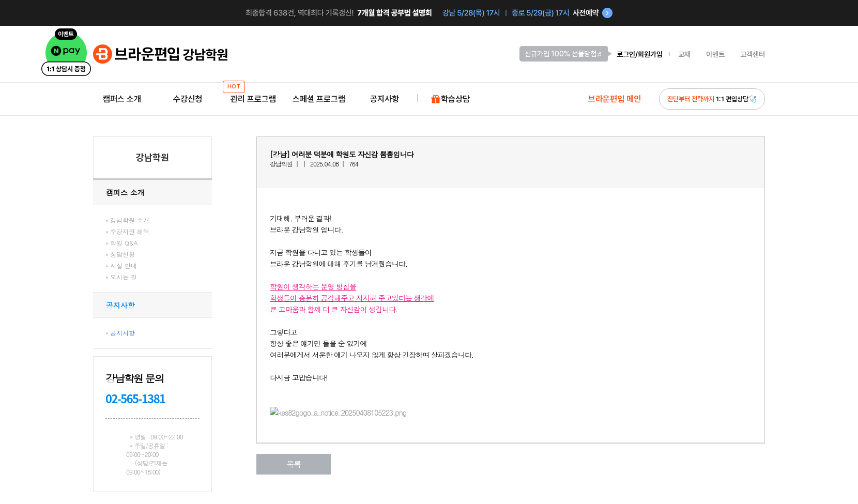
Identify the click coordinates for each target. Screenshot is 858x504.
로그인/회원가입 (640, 54)
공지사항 (385, 99)
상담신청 (122, 254)
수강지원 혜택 (130, 231)
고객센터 (753, 54)
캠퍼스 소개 (122, 99)
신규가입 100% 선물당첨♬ (563, 54)
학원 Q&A (124, 243)
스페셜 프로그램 (319, 99)
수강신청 (188, 99)
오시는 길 (124, 277)
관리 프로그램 (253, 96)
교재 (684, 54)
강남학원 (152, 157)
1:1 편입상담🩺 (712, 99)
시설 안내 (124, 265)
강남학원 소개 (130, 220)
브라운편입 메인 (615, 99)
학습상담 (450, 100)
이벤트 (715, 54)
